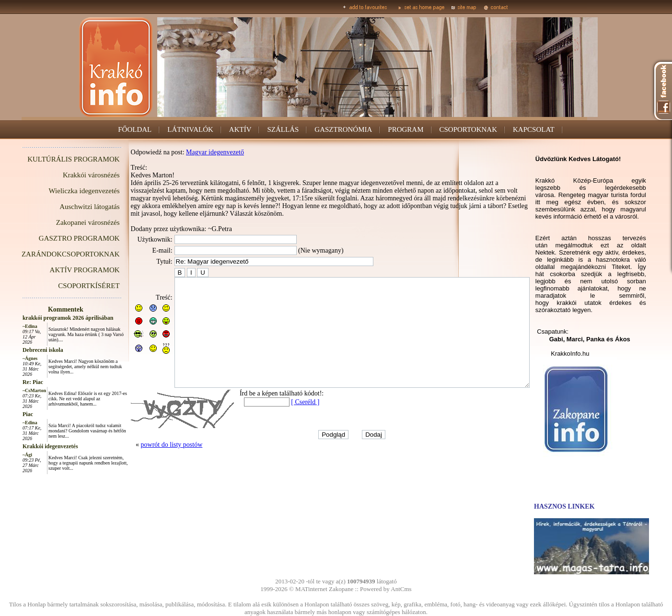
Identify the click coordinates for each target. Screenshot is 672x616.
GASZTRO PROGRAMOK (58, 238)
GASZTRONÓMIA (343, 129)
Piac (6, 414)
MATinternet (311, 589)
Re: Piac (11, 382)
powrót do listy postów (150, 459)
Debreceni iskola (21, 350)
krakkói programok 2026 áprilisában (46, 318)
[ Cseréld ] (284, 416)
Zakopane (341, 589)
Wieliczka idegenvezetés (63, 191)
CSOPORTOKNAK (469, 129)
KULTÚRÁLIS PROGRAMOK (52, 159)
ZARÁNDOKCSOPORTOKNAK (49, 254)
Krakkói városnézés (70, 175)
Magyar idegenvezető (193, 152)
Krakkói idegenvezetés (29, 446)
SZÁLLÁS (283, 129)
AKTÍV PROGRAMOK (63, 270)
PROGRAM (406, 129)
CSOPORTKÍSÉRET (67, 286)
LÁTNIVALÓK (190, 129)
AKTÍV (240, 129)
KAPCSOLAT (534, 129)
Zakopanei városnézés (66, 222)
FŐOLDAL (135, 129)
